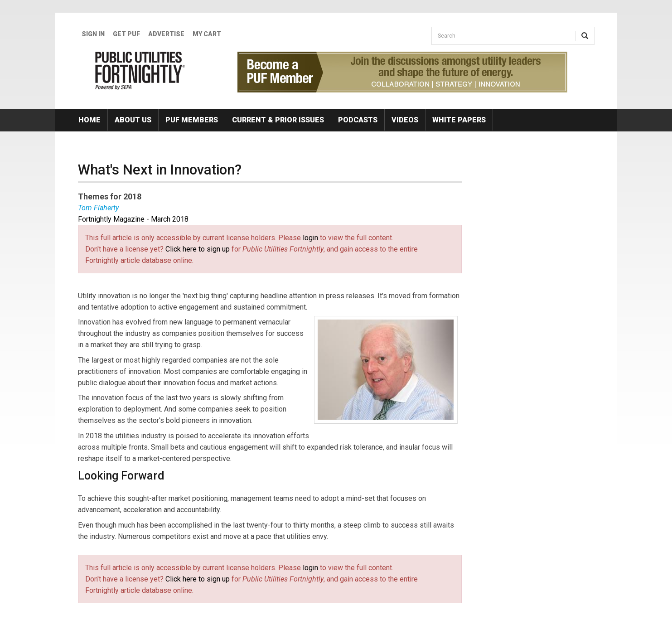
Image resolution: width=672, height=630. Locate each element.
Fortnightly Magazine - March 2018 (133, 219)
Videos (405, 120)
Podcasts (358, 120)
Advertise (166, 34)
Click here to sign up (198, 249)
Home (89, 120)
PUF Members (192, 120)
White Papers (459, 120)
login (310, 238)
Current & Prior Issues (278, 120)
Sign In (93, 34)
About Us (133, 120)
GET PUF (126, 34)
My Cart (207, 34)
